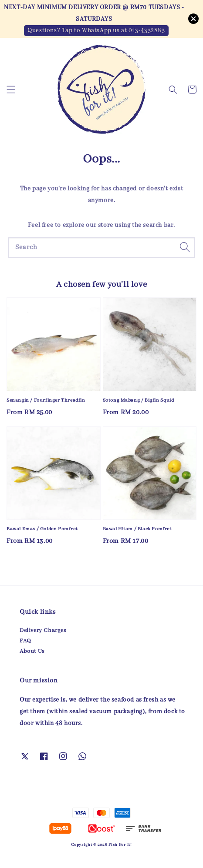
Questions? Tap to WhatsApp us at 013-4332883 (96, 30)
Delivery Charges (43, 630)
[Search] (185, 247)
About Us (32, 651)
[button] (11, 90)
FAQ (25, 641)
